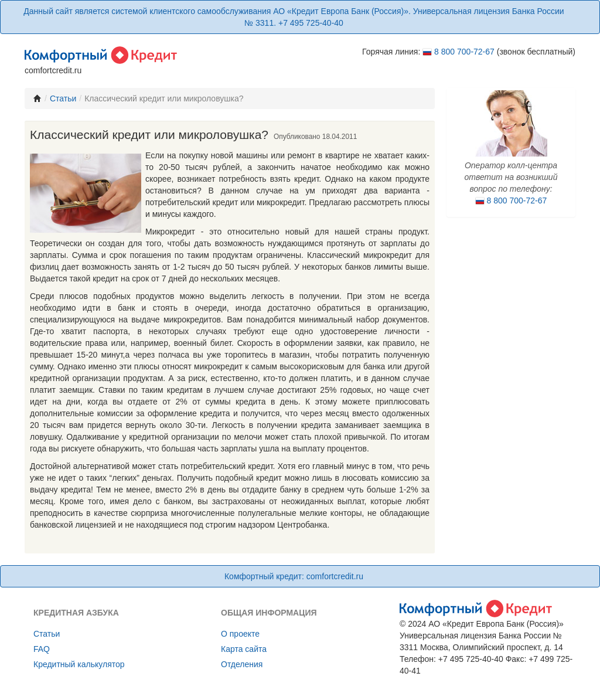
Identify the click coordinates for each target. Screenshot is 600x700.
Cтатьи (47, 634)
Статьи (63, 98)
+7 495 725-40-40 (311, 23)
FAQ (42, 649)
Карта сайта (244, 649)
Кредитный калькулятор (79, 664)
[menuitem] (112, 634)
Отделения (242, 664)
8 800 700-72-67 (464, 52)
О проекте (240, 634)
